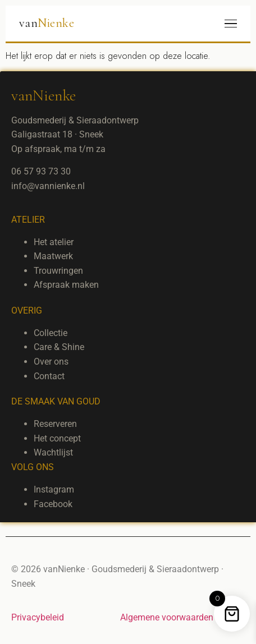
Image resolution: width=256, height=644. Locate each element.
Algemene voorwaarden (167, 617)
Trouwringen (58, 271)
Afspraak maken (66, 285)
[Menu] (231, 24)
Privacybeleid (38, 617)
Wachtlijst (53, 452)
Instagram (54, 489)
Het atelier (54, 242)
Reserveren (55, 424)
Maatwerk (53, 256)
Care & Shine (59, 347)
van (47, 23)
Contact (49, 376)
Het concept (57, 438)
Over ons (51, 362)
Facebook (53, 504)
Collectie (51, 333)
